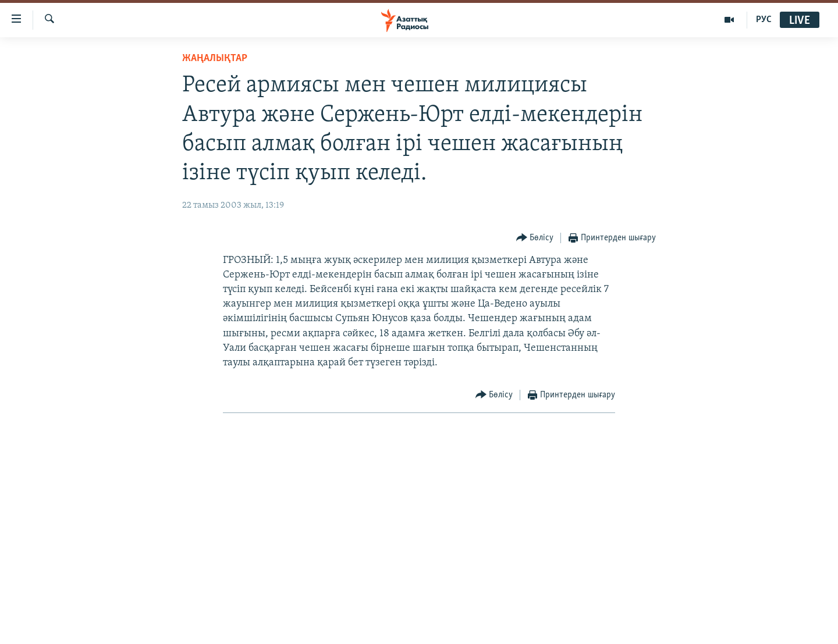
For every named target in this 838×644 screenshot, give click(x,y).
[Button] (535, 238)
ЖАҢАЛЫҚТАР (215, 58)
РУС (764, 20)
